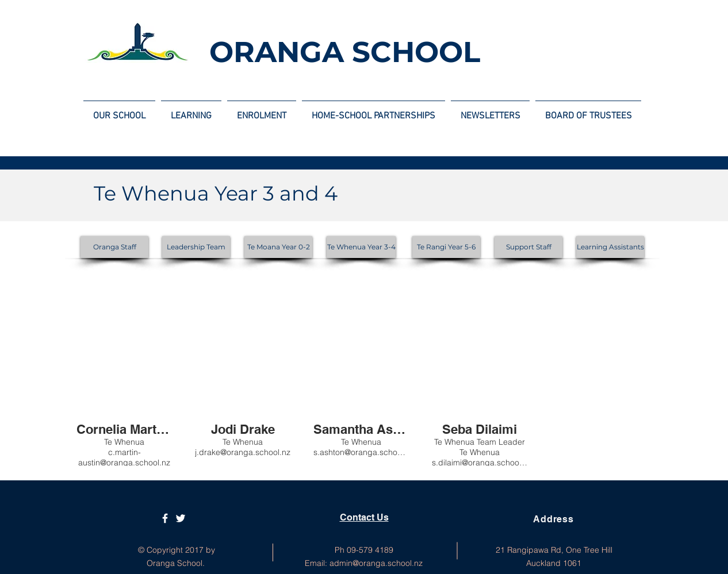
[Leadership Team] (196, 247)
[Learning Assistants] (610, 247)
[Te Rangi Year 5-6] (446, 247)
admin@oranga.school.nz (376, 563)
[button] (124, 376)
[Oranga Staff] (114, 247)
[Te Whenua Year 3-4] (361, 247)
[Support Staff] (528, 247)
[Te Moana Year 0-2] (278, 247)
